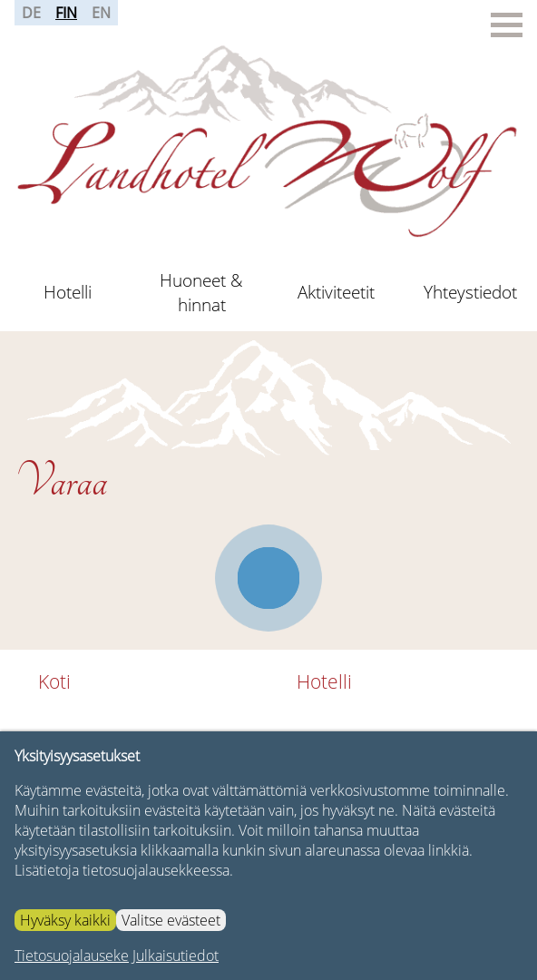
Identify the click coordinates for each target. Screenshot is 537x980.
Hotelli (68, 292)
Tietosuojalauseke (72, 955)
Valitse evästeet (171, 920)
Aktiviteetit (336, 292)
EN (101, 13)
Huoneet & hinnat (201, 292)
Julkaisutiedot (176, 955)
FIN (66, 13)
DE (31, 13)
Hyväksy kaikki (65, 920)
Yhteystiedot (470, 292)
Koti (54, 681)
